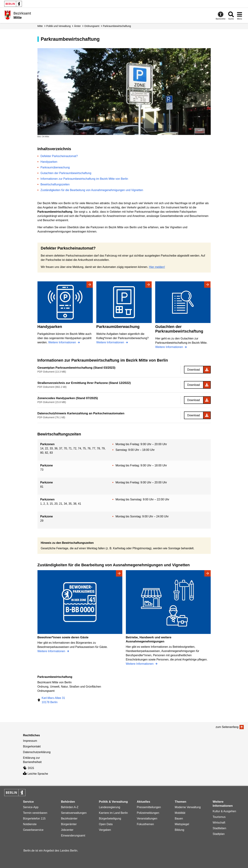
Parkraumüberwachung (55, 167)
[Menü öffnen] (240, 15)
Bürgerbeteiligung (110, 819)
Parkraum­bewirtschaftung (117, 26)
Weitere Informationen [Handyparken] (63, 342)
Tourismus (219, 817)
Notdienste (30, 824)
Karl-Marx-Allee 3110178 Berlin (53, 700)
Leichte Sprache (35, 774)
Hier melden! (157, 267)
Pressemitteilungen (149, 807)
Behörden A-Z (70, 807)
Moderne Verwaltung (188, 807)
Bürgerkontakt (32, 746)
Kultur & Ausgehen (224, 811)
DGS (28, 768)
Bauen (179, 819)
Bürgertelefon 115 (34, 819)
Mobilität (180, 813)
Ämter (78, 26)
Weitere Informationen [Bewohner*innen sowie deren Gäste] (52, 651)
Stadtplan (219, 834)
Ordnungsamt (92, 26)
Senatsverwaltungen (74, 813)
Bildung (180, 830)
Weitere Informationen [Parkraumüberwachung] (111, 342)
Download (193, 370)
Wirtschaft (219, 823)
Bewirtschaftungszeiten (55, 184)
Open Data (106, 824)
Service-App (31, 807)
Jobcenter (67, 830)
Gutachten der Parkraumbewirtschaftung (66, 173)
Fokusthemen (145, 824)
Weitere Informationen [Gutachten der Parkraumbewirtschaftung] (170, 347)
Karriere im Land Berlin (113, 813)
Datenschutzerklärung (37, 752)
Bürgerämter (69, 824)
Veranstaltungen (147, 819)
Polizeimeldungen (148, 813)
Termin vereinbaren (35, 813)
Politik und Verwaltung (59, 26)
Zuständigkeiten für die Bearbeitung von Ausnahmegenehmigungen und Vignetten (92, 190)
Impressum (30, 741)
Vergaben (105, 830)
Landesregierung (109, 807)
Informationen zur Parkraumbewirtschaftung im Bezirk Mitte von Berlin (84, 179)
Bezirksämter (69, 819)
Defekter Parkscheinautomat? (59, 156)
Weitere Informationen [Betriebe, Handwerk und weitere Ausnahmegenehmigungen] (140, 664)
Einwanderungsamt (73, 836)
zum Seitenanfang (227, 727)
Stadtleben (219, 828)
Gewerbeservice (33, 830)
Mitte (40, 26)
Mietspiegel (182, 824)
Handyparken (49, 162)
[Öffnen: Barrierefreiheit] (221, 15)
